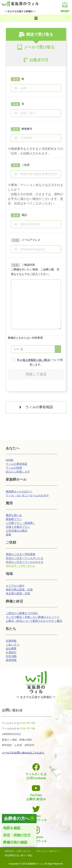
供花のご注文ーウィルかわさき (25, 562)
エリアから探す (15, 586)
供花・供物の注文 (17, 835)
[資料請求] (65, 5)
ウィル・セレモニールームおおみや (27, 495)
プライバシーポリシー (47, 851)
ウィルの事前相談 (17, 464)
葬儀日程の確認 (15, 842)
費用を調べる (14, 515)
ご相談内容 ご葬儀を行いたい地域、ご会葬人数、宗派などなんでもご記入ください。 (35, 269)
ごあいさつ (12, 645)
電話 (24, 215)
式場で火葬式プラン (18, 527)
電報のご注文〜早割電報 (21, 554)
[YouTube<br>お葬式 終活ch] (36, 788)
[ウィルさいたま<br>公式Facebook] (36, 767)
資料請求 (65, 11)
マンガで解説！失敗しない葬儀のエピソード (33, 617)
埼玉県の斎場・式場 (18, 593)
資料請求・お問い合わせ (21, 566)
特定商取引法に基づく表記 (19, 855)
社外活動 (11, 656)
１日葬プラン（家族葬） (21, 523)
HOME (10, 460)
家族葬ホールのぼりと (19, 491)
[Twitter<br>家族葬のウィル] (36, 809)
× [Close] (32, 818)
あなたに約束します (18, 472)
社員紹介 (11, 652)
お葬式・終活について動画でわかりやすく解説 (34, 621)
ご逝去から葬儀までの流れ (22, 613)
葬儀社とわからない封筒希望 (25, 338)
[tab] (36, 34)
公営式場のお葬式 (17, 531)
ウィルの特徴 (14, 468)
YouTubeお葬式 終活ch (36, 797)
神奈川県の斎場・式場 (19, 590)
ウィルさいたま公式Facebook (36, 776)
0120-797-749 (27, 728)
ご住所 (26, 165)
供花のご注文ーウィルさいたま (25, 558)
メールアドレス (31, 240)
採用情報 (11, 660)
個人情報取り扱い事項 (36, 360)
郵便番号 (27, 129)
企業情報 (11, 641)
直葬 (8, 535)
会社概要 (11, 648)
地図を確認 (12, 828)
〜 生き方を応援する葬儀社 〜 (20, 11)
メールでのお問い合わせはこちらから (23, 753)
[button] (36, 18)
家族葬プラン (14, 519)
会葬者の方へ (17, 818)
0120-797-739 (27, 723)
